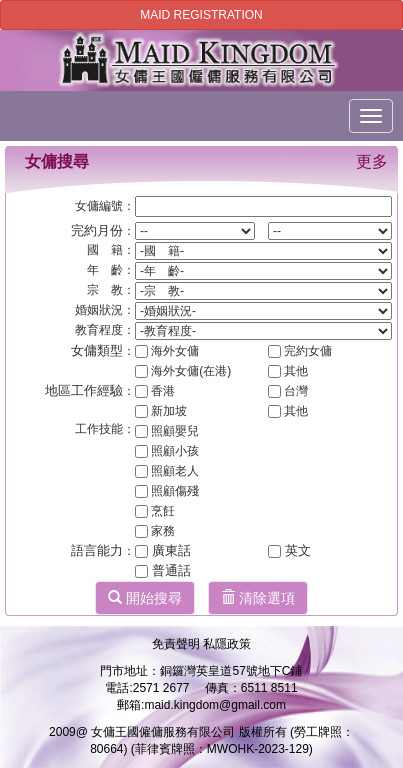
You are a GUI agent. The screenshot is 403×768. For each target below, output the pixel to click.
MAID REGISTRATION (201, 15)
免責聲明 (177, 644)
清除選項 (258, 598)
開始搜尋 (145, 598)
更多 (372, 161)
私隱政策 (227, 644)
